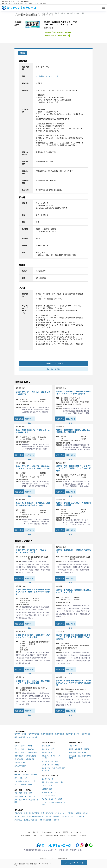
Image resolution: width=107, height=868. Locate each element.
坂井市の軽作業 (20, 737)
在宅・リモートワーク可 (35, 816)
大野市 (30, 746)
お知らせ (58, 832)
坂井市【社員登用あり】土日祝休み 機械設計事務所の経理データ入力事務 (33, 504)
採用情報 (83, 836)
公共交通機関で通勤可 (31, 813)
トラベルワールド (38, 836)
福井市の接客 (86, 734)
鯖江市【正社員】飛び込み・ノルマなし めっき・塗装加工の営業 (33, 551)
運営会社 (66, 832)
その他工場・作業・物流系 (50, 765)
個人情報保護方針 (52, 836)
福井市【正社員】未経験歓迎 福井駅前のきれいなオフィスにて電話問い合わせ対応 (33, 467)
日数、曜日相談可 (58, 33)
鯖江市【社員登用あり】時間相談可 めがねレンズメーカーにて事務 (33, 636)
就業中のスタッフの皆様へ (69, 836)
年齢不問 (57, 820)
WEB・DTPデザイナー (49, 792)
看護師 (86, 749)
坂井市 (23, 752)
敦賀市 (23, 746)
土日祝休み (68, 33)
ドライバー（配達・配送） (50, 761)
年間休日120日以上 (50, 36)
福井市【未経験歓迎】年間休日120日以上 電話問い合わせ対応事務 (74, 431)
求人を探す (36, 832)
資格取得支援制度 (45, 820)
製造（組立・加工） (48, 749)
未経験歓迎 (18, 820)
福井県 (57, 13)
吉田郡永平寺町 (33, 752)
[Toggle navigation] (104, 8)
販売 (26, 793)
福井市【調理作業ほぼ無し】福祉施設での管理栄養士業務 (33, 431)
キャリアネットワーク (21, 13)
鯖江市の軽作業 (32, 737)
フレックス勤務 (20, 816)
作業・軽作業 (46, 746)
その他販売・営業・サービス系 (25, 796)
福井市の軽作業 (34, 734)
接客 (31, 793)
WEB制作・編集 (47, 789)
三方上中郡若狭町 (20, 766)
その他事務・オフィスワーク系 (76, 13)
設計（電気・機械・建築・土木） (53, 782)
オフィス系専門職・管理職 (23, 784)
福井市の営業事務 (47, 734)
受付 (16, 778)
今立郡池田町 (19, 756)
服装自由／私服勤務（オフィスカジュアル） (60, 816)
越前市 (17, 752)
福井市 (17, 746)
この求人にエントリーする (53, 364)
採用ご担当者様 (47, 832)
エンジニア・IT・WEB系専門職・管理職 (53, 803)
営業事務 (34, 774)
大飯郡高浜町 (30, 759)
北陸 (51, 13)
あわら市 (31, 749)
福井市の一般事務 (20, 734)
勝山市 (17, 749)
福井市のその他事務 (73, 734)
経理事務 (26, 774)
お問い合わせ (25, 836)
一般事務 (17, 774)
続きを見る (19, 419)
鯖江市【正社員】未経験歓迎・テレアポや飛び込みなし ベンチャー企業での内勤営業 (74, 683)
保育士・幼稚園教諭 (75, 749)
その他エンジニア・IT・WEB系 (52, 799)
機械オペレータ (47, 752)
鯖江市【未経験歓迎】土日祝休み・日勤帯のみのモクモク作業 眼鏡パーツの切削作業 (33, 592)
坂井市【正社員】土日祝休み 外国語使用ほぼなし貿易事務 (74, 504)
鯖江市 (63, 13)
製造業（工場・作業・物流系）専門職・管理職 (53, 769)
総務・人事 (23, 778)
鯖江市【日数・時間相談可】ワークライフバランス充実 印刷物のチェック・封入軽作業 (74, 468)
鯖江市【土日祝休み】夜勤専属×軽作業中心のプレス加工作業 (74, 591)
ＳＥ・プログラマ (48, 786)
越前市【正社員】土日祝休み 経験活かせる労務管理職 (33, 393)
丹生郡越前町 (19, 759)
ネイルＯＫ (81, 816)
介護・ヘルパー (74, 746)
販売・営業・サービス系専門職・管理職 (26, 801)
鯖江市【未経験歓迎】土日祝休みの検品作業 (74, 551)
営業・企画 (18, 793)
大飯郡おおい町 (20, 762)
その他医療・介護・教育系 (78, 752)
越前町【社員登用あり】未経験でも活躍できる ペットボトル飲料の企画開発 (74, 393)
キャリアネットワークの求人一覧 (39, 13)
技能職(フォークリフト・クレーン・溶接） (52, 757)
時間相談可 (48, 33)
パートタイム (59, 813)
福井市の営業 (59, 734)
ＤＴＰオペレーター (48, 796)
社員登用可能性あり (63, 36)
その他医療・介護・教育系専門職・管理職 (81, 757)
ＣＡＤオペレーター (48, 779)
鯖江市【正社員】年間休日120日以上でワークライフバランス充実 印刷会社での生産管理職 (74, 637)
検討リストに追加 (53, 369)
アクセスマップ (76, 832)
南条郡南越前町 (31, 756)
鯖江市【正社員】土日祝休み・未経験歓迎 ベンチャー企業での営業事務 (33, 682)
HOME (28, 832)
